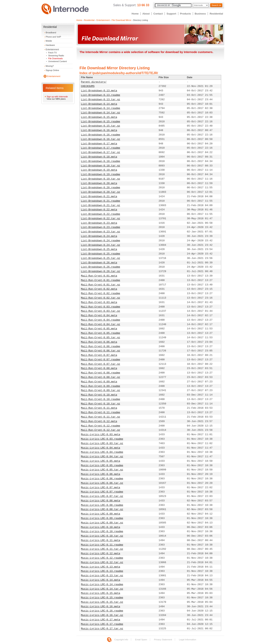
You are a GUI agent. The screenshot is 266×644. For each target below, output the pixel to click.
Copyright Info (121, 640)
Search (215, 5)
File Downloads (56, 58)
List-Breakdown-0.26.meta (99, 263)
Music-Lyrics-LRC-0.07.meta (101, 488)
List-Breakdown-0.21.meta (99, 197)
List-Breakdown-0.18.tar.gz (101, 166)
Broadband (51, 33)
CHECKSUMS (88, 86)
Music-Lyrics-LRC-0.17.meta (101, 620)
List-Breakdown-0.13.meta (99, 91)
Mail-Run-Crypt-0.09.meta (99, 382)
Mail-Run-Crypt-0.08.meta (99, 368)
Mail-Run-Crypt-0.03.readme (101, 307)
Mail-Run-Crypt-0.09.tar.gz (101, 390)
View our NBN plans (56, 99)
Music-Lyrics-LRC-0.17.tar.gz (102, 629)
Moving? (50, 66)
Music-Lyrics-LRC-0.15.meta (101, 593)
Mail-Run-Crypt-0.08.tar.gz (101, 377)
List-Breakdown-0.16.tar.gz (101, 139)
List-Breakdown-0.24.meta (99, 236)
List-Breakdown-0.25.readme (101, 254)
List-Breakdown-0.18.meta (99, 157)
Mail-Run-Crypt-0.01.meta (99, 276)
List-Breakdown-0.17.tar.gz (101, 152)
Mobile (49, 41)
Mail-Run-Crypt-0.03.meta (99, 302)
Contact (158, 14)
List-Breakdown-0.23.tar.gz (101, 232)
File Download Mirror (121, 20)
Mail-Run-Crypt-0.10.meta (99, 395)
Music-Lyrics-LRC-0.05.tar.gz (102, 470)
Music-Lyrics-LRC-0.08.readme (102, 505)
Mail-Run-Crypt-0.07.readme (101, 360)
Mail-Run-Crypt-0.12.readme (101, 426)
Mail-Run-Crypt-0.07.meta (99, 355)
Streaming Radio (56, 56)
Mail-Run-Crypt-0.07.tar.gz (101, 364)
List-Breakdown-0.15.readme (101, 122)
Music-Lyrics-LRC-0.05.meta (101, 461)
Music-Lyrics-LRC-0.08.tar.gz (102, 509)
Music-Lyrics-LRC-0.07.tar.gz (102, 496)
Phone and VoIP (54, 37)
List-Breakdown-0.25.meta (99, 249)
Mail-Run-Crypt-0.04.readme (101, 320)
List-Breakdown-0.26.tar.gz (101, 271)
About (146, 14)
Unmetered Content (58, 61)
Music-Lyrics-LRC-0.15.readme (102, 598)
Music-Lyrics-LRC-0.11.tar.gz (102, 549)
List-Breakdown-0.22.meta (99, 210)
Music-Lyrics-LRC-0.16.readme (102, 611)
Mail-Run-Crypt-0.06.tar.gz (101, 351)
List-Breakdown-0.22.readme (101, 214)
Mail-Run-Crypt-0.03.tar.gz (101, 311)
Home (135, 14)
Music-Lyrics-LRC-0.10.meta (101, 527)
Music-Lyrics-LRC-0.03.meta (101, 435)
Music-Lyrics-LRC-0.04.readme (102, 452)
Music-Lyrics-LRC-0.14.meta (101, 580)
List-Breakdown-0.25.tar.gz (101, 258)
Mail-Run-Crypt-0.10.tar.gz (101, 404)
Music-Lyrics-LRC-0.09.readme (102, 518)
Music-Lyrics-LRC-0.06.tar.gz (102, 483)
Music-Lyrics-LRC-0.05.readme (102, 465)
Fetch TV (53, 53)
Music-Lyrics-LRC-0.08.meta (101, 501)
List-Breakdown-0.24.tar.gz (101, 245)
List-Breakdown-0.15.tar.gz (101, 126)
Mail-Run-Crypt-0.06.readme (101, 346)
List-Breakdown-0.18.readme (101, 161)
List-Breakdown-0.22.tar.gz (101, 219)
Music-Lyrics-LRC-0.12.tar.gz (102, 562)
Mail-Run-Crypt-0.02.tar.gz (101, 298)
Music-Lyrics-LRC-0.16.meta (101, 607)
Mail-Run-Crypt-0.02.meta (99, 289)
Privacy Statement (163, 640)
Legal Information (187, 640)
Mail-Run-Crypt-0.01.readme (101, 280)
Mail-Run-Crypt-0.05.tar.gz (101, 338)
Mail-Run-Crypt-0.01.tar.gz (101, 285)
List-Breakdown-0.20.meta (99, 183)
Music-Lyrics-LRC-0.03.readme (102, 439)
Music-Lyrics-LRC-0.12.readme (102, 558)
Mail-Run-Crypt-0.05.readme (101, 333)
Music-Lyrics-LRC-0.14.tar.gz (102, 589)
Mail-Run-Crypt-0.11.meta (99, 408)
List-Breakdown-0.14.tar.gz (101, 113)
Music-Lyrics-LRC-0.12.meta (101, 554)
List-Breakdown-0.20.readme (101, 188)
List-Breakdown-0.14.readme (101, 108)
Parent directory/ (94, 82)
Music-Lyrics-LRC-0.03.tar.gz (102, 443)
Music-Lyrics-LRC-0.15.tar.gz (102, 602)
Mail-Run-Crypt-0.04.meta (99, 316)
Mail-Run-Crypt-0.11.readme (101, 412)
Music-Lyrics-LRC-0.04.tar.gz (102, 457)
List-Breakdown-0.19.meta (99, 170)
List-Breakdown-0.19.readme (101, 174)
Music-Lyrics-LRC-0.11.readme (102, 545)
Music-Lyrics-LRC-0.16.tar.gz (102, 615)
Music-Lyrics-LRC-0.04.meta (101, 448)
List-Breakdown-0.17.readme (101, 148)
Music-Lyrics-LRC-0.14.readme (102, 584)
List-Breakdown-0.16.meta (99, 130)
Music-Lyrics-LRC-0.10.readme (102, 531)
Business (200, 14)
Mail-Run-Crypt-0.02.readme (101, 293)
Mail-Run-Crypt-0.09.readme (101, 386)
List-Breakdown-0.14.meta (99, 104)
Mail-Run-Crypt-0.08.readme (101, 373)
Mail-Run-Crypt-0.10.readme (101, 399)
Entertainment (52, 49)
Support (171, 14)
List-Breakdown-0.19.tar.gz (101, 179)
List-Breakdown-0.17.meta (99, 144)
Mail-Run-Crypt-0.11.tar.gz (101, 417)
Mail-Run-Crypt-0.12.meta (99, 421)
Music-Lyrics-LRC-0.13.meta (101, 567)
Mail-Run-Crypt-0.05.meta (99, 329)
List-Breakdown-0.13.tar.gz (101, 100)
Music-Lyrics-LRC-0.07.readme (102, 492)
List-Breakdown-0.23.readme (101, 227)
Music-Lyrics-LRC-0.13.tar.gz (102, 576)
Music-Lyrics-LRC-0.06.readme (102, 479)
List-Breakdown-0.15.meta (99, 117)
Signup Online (52, 70)
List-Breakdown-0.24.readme (101, 241)
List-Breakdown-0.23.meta (99, 223)
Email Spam (141, 640)
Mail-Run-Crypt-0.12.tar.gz (101, 430)
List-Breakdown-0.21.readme (101, 201)
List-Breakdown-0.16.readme (101, 135)
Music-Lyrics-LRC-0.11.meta (101, 540)
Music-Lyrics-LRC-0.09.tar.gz (102, 523)
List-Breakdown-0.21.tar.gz (101, 205)
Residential (216, 14)
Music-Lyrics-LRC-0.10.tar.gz (102, 536)
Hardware (50, 45)
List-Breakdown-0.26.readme (101, 267)
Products (185, 14)
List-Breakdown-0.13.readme (101, 95)
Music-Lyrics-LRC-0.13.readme (102, 571)
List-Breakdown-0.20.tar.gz (101, 192)
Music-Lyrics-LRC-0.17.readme (102, 624)
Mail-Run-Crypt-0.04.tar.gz (101, 324)
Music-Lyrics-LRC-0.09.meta (101, 514)
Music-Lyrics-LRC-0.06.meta (101, 474)
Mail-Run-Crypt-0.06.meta (99, 342)
